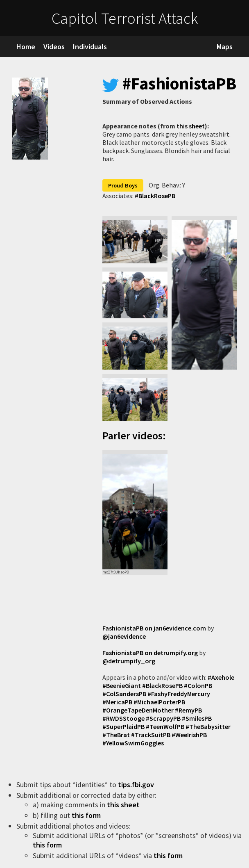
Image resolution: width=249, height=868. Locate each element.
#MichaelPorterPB (159, 702)
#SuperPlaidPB (123, 726)
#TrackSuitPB (151, 735)
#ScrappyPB (163, 718)
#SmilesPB (197, 718)
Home (26, 47)
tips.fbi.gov (137, 785)
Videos (54, 47)
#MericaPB (117, 702)
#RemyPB (188, 710)
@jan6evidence (124, 636)
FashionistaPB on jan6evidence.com (154, 628)
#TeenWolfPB (165, 726)
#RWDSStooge (123, 718)
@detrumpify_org (129, 661)
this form (87, 815)
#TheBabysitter (208, 726)
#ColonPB (198, 685)
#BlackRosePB (155, 196)
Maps (225, 47)
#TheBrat (116, 735)
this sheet (191, 126)
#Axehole (221, 677)
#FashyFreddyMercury (179, 694)
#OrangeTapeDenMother (138, 710)
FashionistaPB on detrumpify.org (150, 653)
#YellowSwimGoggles (133, 743)
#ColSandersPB (124, 694)
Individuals (90, 47)
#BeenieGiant (122, 685)
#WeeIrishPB (189, 735)
